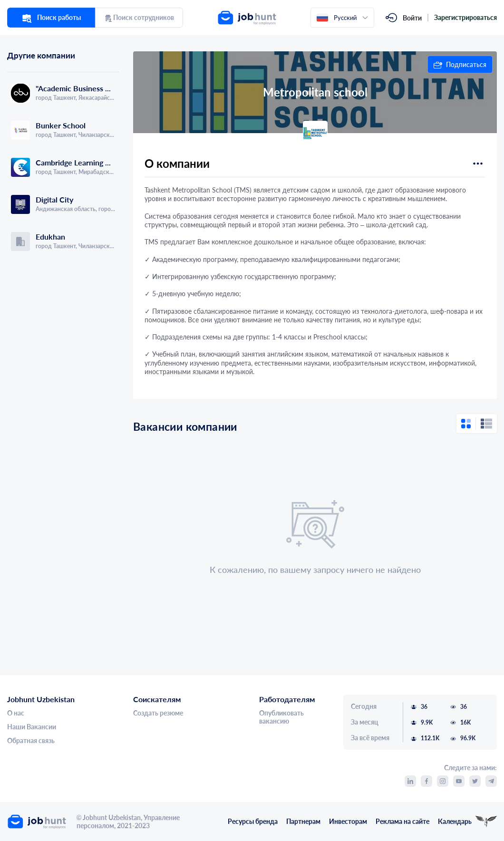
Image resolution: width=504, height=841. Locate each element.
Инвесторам (348, 822)
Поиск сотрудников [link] (139, 18)
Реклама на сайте (402, 822)
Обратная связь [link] (31, 741)
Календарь (455, 822)
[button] (460, 64)
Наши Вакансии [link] (32, 727)
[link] (273, 18)
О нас (16, 713)
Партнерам (303, 822)
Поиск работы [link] (51, 17)
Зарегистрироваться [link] (465, 17)
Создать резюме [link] (158, 713)
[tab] (35, 67)
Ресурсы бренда (253, 822)
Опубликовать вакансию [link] (281, 717)
